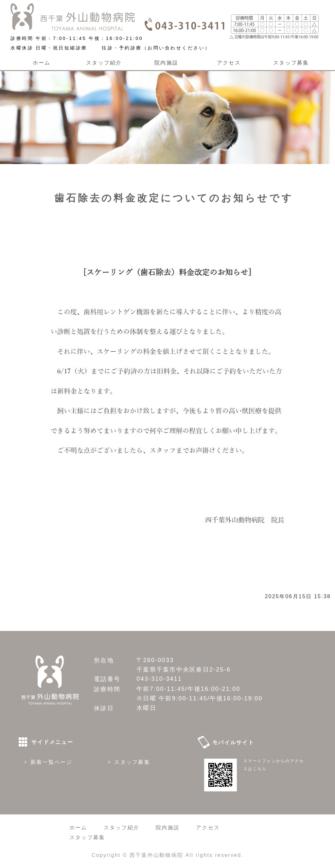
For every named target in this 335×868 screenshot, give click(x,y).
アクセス (229, 63)
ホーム (42, 63)
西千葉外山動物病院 (156, 855)
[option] (167, 114)
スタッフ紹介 (104, 63)
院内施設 (166, 63)
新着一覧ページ (51, 762)
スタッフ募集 (291, 63)
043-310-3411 (159, 679)
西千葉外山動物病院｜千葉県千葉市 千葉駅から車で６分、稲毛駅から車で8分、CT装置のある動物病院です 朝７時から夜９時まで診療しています (73, 17)
